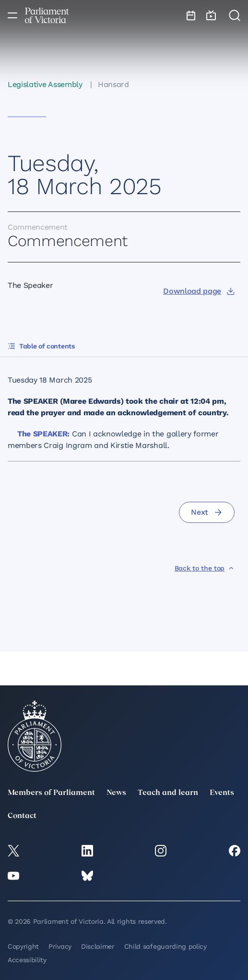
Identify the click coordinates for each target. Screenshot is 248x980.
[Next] (207, 512)
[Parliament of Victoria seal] (35, 736)
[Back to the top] (205, 568)
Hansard (113, 84)
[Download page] (199, 291)
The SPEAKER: (43, 434)
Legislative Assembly (45, 84)
